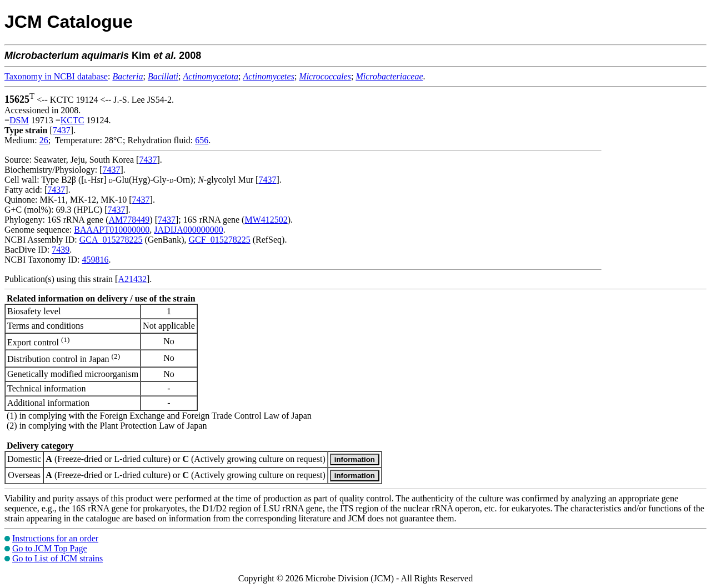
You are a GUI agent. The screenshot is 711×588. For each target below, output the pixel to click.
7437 (62, 130)
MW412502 (266, 220)
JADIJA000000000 (188, 230)
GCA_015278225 (111, 240)
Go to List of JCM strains (57, 558)
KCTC (72, 120)
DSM (19, 120)
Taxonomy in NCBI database (56, 76)
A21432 (132, 279)
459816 (95, 260)
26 (44, 140)
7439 (61, 250)
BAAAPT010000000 (112, 230)
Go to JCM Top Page (50, 548)
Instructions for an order (55, 538)
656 (202, 140)
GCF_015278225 (220, 240)
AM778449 (129, 220)
